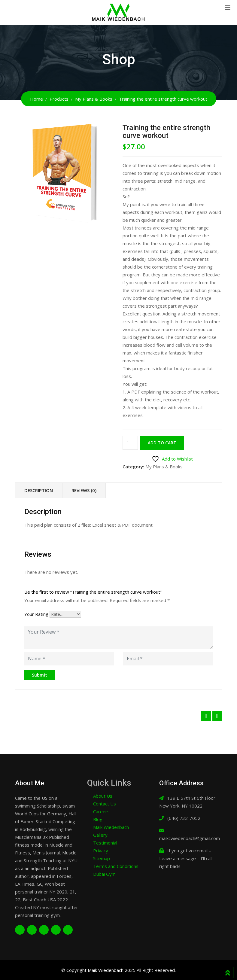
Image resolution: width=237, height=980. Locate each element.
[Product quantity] (130, 443)
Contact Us (105, 804)
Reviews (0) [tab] (84, 490)
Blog (98, 819)
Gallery (100, 835)
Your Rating (36, 614)
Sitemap (102, 858)
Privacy (101, 851)
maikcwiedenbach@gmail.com (190, 838)
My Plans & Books (164, 467)
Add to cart (162, 443)
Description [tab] (39, 490)
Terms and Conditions (116, 866)
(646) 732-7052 (184, 818)
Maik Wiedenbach (111, 827)
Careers (101, 811)
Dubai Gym (104, 874)
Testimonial (105, 843)
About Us (103, 796)
